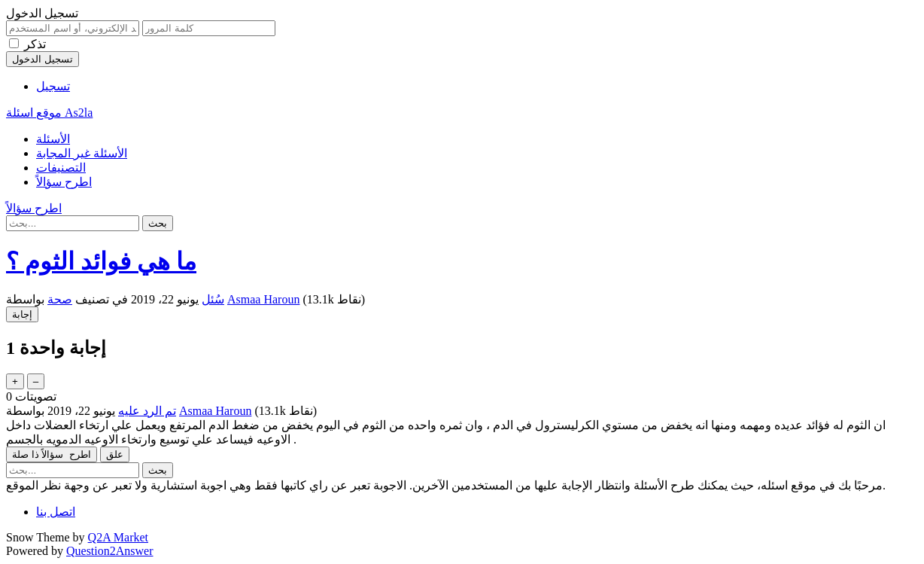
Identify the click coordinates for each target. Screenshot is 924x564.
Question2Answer (110, 551)
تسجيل (53, 86)
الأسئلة (53, 139)
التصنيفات (61, 168)
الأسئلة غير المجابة (82, 153)
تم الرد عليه (147, 411)
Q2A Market (118, 537)
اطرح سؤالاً (64, 182)
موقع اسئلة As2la (49, 113)
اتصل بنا (56, 512)
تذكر (35, 44)
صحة (60, 299)
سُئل (213, 299)
